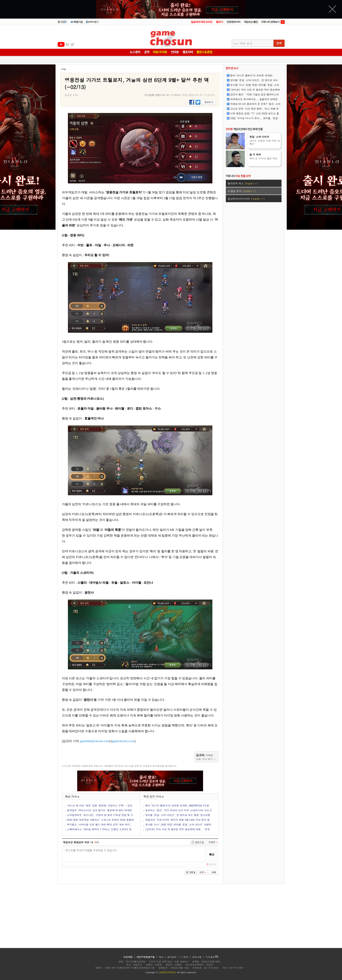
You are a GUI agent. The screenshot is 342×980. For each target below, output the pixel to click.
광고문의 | (173, 957)
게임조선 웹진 (251, 22)
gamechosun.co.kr (123, 741)
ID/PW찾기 (92, 22)
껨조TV (220, 22)
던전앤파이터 (233, 22)
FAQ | (163, 957)
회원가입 (76, 22)
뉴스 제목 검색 (243, 43)
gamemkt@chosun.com (95, 741)
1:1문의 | (186, 957)
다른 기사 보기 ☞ (206, 759)
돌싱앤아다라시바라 (246, 199)
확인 (212, 855)
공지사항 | (199, 957)
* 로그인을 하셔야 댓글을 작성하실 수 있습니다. (134, 855)
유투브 (61, 44)
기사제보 (212, 957)
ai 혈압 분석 (242, 191)
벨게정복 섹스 (243, 183)
